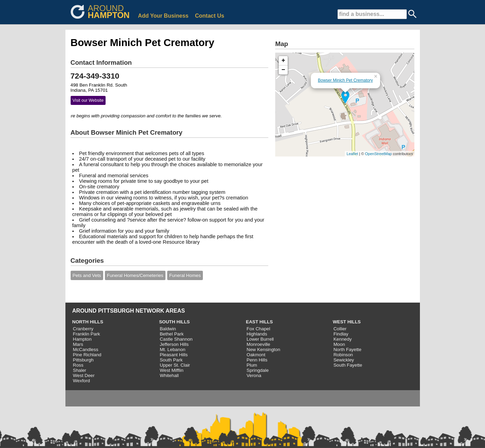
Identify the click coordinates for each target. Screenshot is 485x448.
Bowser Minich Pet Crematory (345, 80)
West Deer (84, 375)
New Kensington (263, 350)
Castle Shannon (176, 339)
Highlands (257, 334)
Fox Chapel (258, 329)
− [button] (283, 70)
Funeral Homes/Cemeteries (135, 275)
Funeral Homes (185, 275)
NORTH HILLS (88, 322)
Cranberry (83, 329)
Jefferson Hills (174, 344)
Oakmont (256, 355)
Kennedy (343, 339)
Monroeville (258, 344)
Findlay (341, 334)
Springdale (258, 370)
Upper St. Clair (175, 365)
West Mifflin (171, 370)
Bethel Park (172, 334)
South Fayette (348, 365)
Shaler (80, 370)
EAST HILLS (259, 322)
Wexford (82, 381)
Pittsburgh (83, 360)
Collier (340, 329)
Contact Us (209, 16)
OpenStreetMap (378, 154)
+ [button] (283, 61)
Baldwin (168, 329)
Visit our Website (88, 100)
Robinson (343, 355)
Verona (254, 375)
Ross (78, 365)
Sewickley (344, 360)
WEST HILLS (347, 322)
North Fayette (347, 350)
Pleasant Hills (174, 355)
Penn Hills (257, 360)
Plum (252, 365)
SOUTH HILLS (174, 322)
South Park (171, 360)
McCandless (86, 350)
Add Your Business (163, 16)
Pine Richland (87, 355)
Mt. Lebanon (172, 350)
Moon (339, 344)
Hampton (82, 339)
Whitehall (169, 375)
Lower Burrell (260, 339)
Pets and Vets (87, 275)
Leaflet (352, 154)
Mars (78, 344)
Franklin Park (87, 334)
